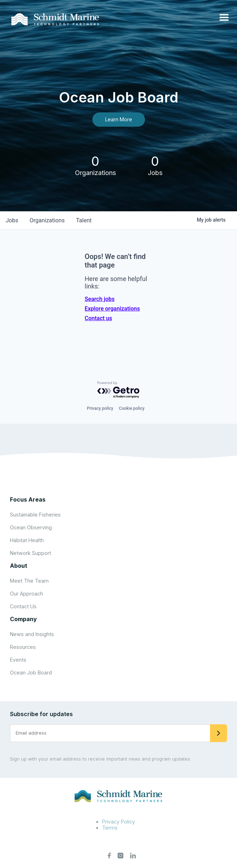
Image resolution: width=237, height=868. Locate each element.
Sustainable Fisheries (35, 515)
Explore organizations (112, 309)
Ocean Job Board (31, 673)
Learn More (119, 119)
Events (18, 660)
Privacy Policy (118, 822)
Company (23, 619)
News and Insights (32, 634)
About (19, 566)
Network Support (31, 553)
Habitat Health (27, 540)
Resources (23, 647)
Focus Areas (28, 499)
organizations (47, 220)
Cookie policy (132, 408)
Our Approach (26, 594)
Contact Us (23, 606)
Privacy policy (100, 408)
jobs (12, 220)
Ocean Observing (31, 527)
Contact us (98, 318)
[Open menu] (224, 18)
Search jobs (99, 299)
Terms (110, 828)
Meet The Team (29, 581)
